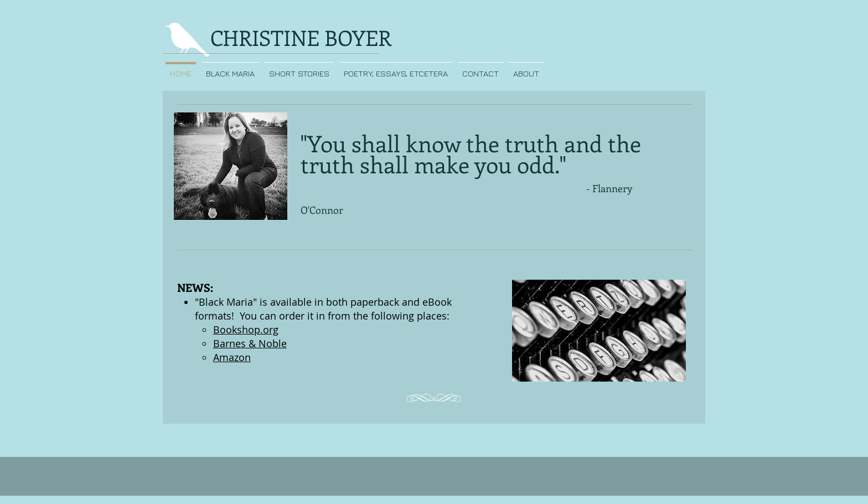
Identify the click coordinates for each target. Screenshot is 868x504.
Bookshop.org (246, 330)
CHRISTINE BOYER (301, 37)
